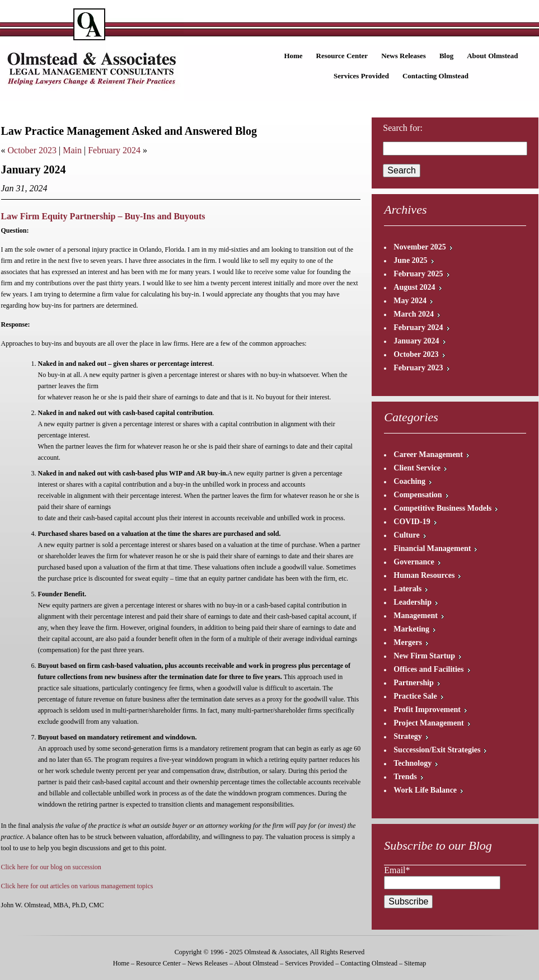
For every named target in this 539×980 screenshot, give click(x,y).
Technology (413, 763)
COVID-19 (412, 522)
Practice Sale (415, 696)
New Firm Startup (424, 656)
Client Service (417, 468)
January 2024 (416, 341)
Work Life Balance (425, 790)
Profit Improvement (427, 710)
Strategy (408, 736)
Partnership (414, 683)
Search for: (403, 128)
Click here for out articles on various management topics (77, 886)
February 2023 (418, 368)
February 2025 (418, 274)
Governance (414, 562)
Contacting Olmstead (435, 76)
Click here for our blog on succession (51, 867)
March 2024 (414, 314)
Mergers (408, 642)
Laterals (407, 589)
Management (416, 616)
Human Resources (424, 575)
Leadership (413, 602)
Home (293, 56)
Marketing (411, 629)
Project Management (428, 723)
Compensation (418, 495)
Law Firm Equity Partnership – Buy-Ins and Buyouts (103, 216)
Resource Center (342, 56)
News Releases (404, 56)
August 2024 (414, 287)
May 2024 (410, 301)
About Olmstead (492, 56)
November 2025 (420, 247)
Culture (406, 535)
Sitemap (415, 963)
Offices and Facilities (428, 669)
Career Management (428, 454)
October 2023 (32, 150)
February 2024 (114, 150)
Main (72, 150)
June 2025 (410, 260)
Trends (405, 777)
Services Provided (361, 76)
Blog (446, 56)
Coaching (409, 481)
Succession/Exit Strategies (437, 750)
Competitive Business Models (442, 508)
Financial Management (432, 548)
